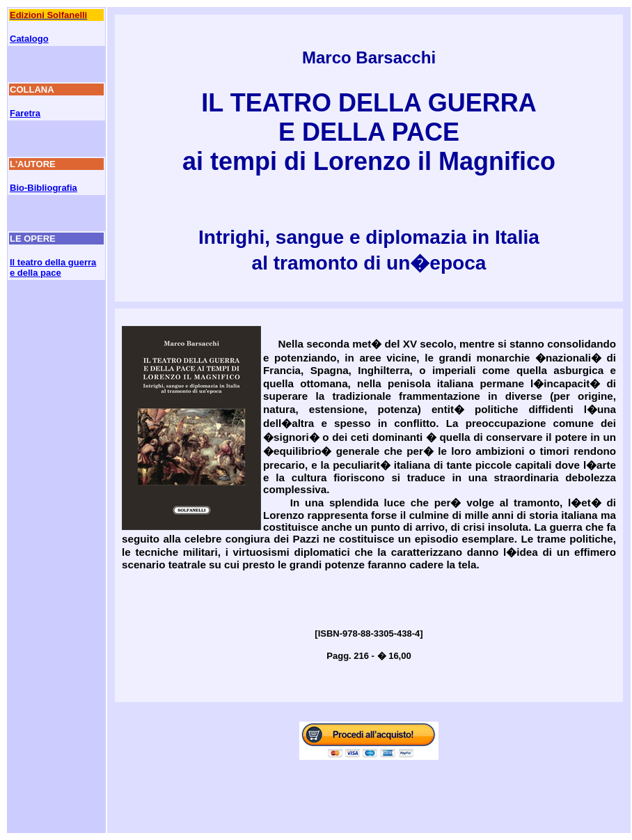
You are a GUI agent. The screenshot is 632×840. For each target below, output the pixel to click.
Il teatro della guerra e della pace (53, 267)
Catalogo (29, 39)
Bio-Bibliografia (44, 188)
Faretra (25, 113)
